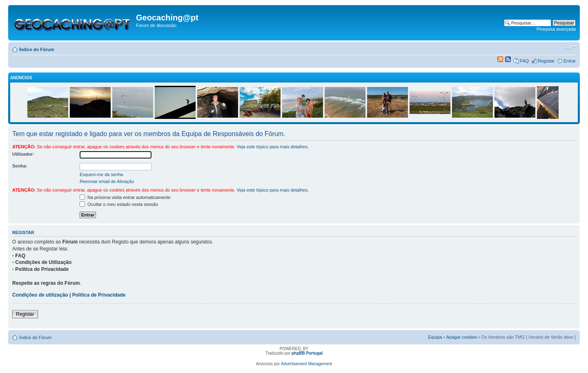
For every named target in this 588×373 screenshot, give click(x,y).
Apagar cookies (462, 337)
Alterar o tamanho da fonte (570, 48)
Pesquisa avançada (556, 29)
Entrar (570, 61)
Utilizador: (23, 154)
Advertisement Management (306, 364)
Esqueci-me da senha (101, 174)
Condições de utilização (40, 295)
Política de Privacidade (99, 295)
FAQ (524, 61)
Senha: (20, 166)
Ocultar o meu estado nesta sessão (119, 204)
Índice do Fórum (37, 49)
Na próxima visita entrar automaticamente (125, 197)
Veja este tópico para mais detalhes (272, 147)
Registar (546, 61)
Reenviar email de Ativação (107, 181)
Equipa (435, 337)
